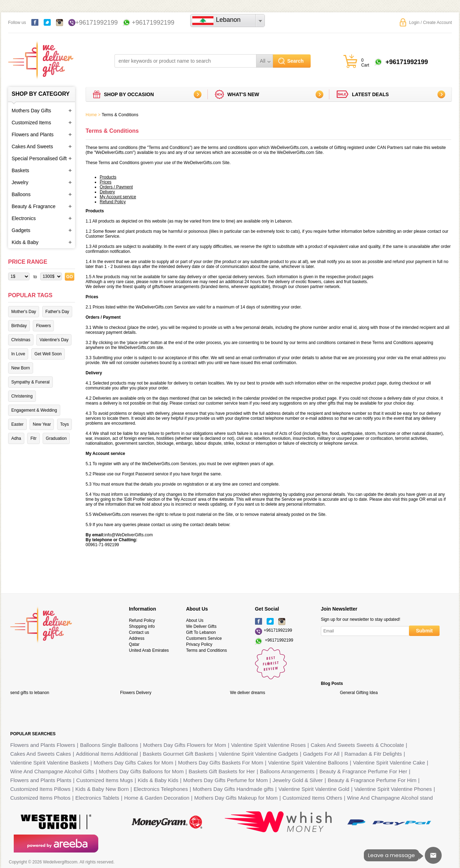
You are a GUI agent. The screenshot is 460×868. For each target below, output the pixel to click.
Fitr (33, 438)
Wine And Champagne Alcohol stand (390, 798)
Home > (93, 115)
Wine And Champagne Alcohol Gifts (52, 771)
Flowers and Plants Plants (41, 780)
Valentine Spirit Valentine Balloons (308, 763)
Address (137, 638)
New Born (21, 368)
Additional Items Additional (107, 754)
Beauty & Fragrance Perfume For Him (372, 780)
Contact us (139, 632)
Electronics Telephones (161, 789)
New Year (42, 424)
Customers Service (204, 638)
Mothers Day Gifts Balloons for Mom (141, 771)
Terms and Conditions (206, 650)
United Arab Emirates (149, 650)
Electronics (24, 218)
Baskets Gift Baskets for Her (222, 771)
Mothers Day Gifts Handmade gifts (233, 789)
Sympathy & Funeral (30, 382)
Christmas (21, 340)
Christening (22, 396)
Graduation (56, 438)
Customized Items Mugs (104, 780)
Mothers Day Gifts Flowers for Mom (185, 745)
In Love (18, 354)
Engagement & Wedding (34, 410)
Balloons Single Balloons (109, 745)
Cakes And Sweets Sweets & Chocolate (357, 745)
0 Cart (365, 63)
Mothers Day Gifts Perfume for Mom (225, 780)
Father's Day (57, 312)
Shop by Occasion (129, 94)
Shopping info (142, 626)
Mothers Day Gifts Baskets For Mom (221, 763)
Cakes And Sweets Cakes (41, 754)
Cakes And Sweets (32, 146)
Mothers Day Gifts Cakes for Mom (133, 763)
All (263, 61)
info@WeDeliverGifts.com (128, 535)
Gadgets (21, 230)
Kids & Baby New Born (102, 789)
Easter (17, 424)
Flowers (43, 326)
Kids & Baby (25, 242)
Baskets (20, 170)
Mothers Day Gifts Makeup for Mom (236, 798)
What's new (243, 94)
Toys (65, 424)
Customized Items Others (312, 798)
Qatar (134, 644)
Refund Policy (142, 620)
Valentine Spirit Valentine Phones (393, 789)
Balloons (21, 194)
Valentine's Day (54, 340)
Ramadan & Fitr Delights (373, 754)
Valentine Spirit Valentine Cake (389, 763)
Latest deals (370, 94)
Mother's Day (24, 312)
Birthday (19, 326)
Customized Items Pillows (40, 789)
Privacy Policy (199, 644)
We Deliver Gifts (201, 626)
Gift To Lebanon (201, 632)
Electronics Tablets (97, 798)
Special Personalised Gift (39, 158)
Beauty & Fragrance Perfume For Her (363, 771)
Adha (16, 438)
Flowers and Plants (33, 135)
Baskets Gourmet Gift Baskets (178, 754)
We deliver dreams (248, 693)
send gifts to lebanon (30, 693)
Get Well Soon (48, 354)
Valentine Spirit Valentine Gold (314, 789)
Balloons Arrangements (287, 771)
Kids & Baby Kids (158, 780)
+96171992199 (97, 23)
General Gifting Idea (359, 693)
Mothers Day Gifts (31, 111)
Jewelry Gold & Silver (298, 780)
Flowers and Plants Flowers (43, 745)
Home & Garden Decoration (157, 798)
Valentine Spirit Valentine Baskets (49, 763)
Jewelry (20, 182)
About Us (195, 620)
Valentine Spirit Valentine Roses (268, 745)
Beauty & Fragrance (34, 206)
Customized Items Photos (40, 798)
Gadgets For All (321, 754)
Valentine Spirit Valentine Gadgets (258, 754)
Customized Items (31, 123)
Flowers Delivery (136, 693)
